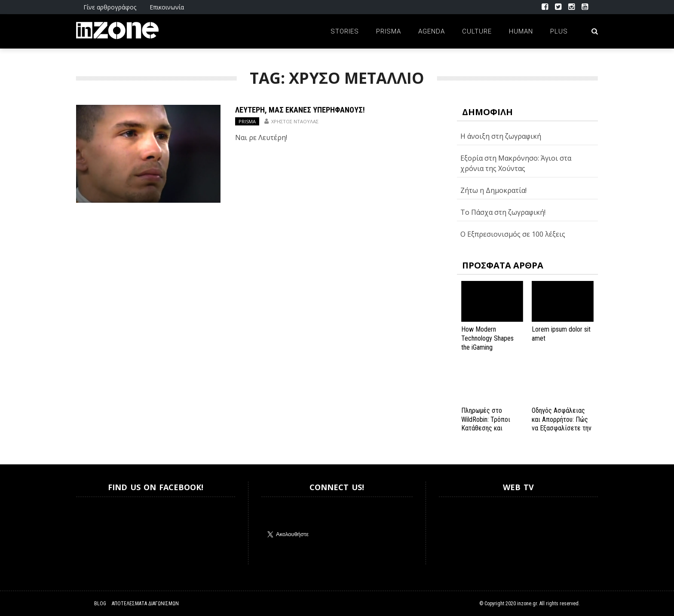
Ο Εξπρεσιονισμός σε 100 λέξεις (513, 234)
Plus (559, 31)
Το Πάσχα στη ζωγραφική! (503, 212)
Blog (100, 604)
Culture (477, 31)
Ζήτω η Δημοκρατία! (493, 190)
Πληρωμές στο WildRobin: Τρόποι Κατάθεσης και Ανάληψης (486, 424)
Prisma (389, 31)
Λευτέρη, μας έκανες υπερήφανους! (300, 110)
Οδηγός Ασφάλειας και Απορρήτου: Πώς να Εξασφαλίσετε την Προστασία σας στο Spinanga (562, 428)
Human (521, 31)
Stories (345, 31)
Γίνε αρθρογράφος (110, 7)
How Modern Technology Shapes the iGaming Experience (487, 343)
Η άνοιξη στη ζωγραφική (501, 136)
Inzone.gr (97, 531)
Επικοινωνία (167, 7)
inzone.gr (527, 604)
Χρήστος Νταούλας (295, 121)
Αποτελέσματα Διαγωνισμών (145, 604)
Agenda (432, 31)
